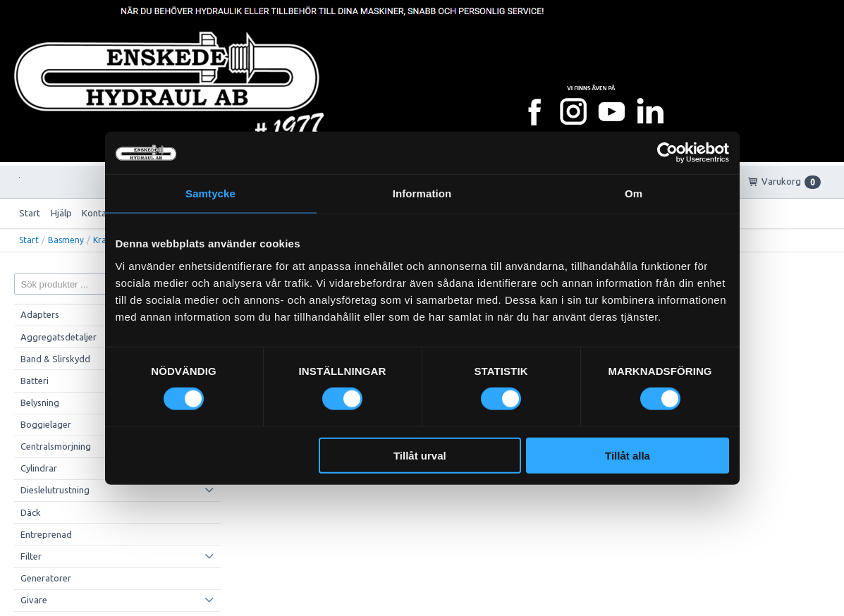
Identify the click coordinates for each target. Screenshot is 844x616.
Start (30, 213)
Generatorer (46, 578)
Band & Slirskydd (55, 359)
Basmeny (66, 240)
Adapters (40, 314)
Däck (31, 512)
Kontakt (98, 213)
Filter (31, 556)
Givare (34, 600)
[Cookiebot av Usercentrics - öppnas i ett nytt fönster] (667, 153)
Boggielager (46, 424)
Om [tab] (634, 193)
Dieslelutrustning (55, 490)
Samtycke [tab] (210, 193)
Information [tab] (422, 193)
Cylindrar (39, 468)
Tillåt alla (628, 455)
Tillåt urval (420, 455)
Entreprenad (46, 534)
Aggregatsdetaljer (59, 337)
